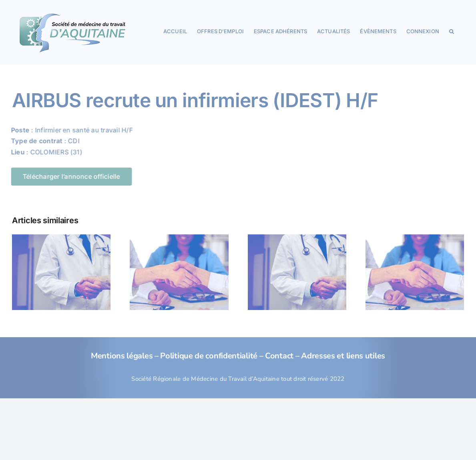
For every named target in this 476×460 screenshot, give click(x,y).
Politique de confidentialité (209, 356)
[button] (452, 31)
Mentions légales (122, 356)
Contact (279, 356)
